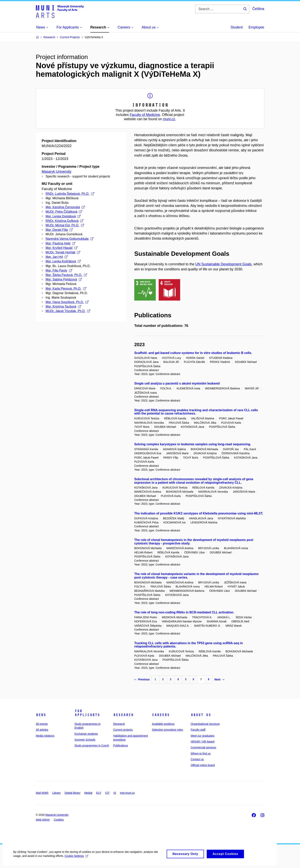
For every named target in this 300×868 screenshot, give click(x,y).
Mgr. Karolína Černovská (65, 207)
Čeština (258, 9)
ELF (99, 793)
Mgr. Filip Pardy (59, 270)
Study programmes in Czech (92, 745)
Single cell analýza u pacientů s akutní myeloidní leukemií (177, 383)
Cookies (59, 820)
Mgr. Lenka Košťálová (63, 261)
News (41, 715)
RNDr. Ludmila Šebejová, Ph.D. (70, 194)
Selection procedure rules (167, 730)
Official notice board (203, 765)
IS (115, 793)
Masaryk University (57, 172)
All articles (42, 730)
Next (219, 679)
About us (201, 715)
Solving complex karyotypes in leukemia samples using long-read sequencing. (193, 444)
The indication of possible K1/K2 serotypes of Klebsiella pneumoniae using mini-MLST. (199, 513)
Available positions (163, 724)
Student (237, 27)
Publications (121, 745)
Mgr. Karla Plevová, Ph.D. (66, 289)
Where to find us (201, 753)
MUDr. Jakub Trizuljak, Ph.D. (68, 311)
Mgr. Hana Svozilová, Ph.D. (67, 302)
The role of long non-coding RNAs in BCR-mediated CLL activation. (184, 612)
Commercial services (203, 747)
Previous (142, 679)
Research (123, 715)
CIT (107, 793)
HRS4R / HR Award (203, 742)
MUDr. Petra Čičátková (64, 212)
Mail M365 (42, 793)
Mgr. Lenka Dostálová (63, 216)
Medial (88, 793)
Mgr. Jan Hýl (57, 257)
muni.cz (169, 119)
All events (42, 724)
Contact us (197, 759)
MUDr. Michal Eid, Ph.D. (65, 225)
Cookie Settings (77, 859)
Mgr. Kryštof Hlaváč (62, 248)
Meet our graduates (203, 736)
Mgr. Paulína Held (61, 243)
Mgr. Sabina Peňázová (64, 279)
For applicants (87, 713)
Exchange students (86, 734)
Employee (256, 27)
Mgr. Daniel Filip (59, 230)
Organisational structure (205, 724)
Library (57, 793)
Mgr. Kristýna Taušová (63, 307)
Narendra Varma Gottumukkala (70, 239)
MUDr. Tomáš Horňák (63, 252)
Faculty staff (198, 730)
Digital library (73, 793)
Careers (161, 715)
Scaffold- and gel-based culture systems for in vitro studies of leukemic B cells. (193, 353)
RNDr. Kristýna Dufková (65, 221)
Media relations (45, 736)
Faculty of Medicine (145, 115)
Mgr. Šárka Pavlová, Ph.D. (66, 275)
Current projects (123, 730)
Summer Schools (85, 740)
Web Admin (43, 820)
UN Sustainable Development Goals (223, 264)
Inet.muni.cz (127, 793)
